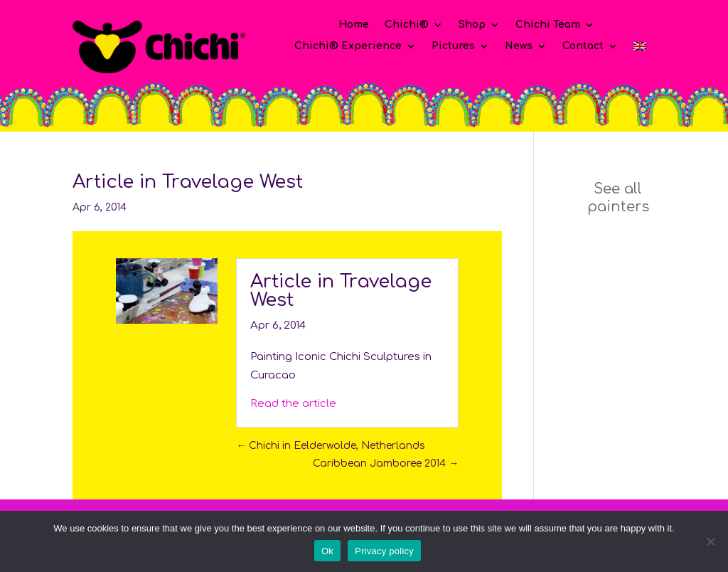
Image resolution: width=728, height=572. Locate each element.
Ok (327, 551)
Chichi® (407, 25)
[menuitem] (640, 49)
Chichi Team (548, 25)
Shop (472, 25)
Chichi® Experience (348, 46)
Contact (583, 46)
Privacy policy (384, 551)
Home (354, 25)
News (519, 46)
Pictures (453, 46)
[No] (710, 541)
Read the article (293, 404)
